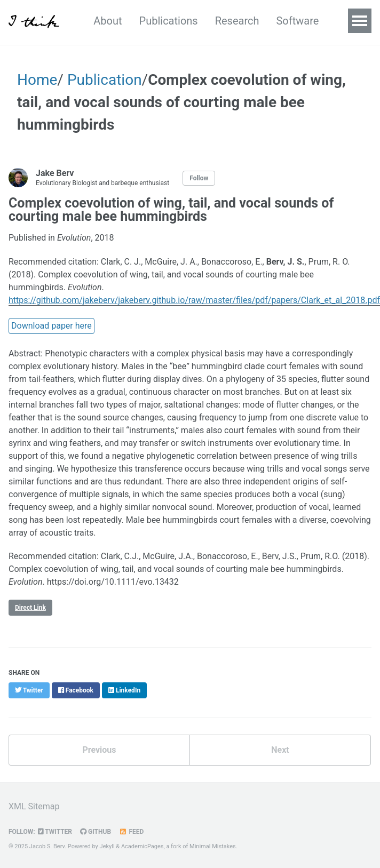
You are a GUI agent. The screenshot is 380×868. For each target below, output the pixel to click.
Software (297, 21)
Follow (199, 178)
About (108, 21)
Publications (169, 21)
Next (280, 750)
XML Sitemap (34, 806)
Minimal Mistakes (213, 846)
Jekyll (107, 846)
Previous (99, 750)
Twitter (55, 832)
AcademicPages (142, 846)
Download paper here (52, 326)
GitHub (96, 832)
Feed (131, 832)
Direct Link (30, 608)
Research (237, 21)
